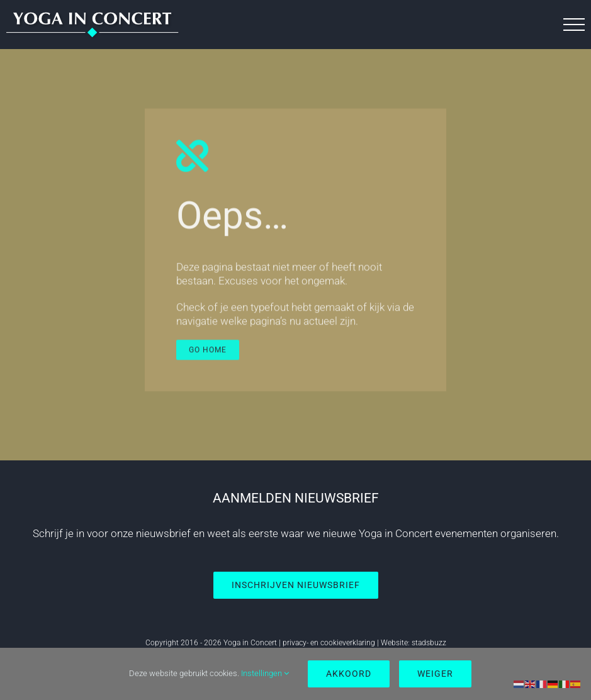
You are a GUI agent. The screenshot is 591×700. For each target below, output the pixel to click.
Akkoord (349, 674)
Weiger (435, 674)
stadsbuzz (429, 643)
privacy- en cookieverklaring (329, 643)
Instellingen (265, 673)
